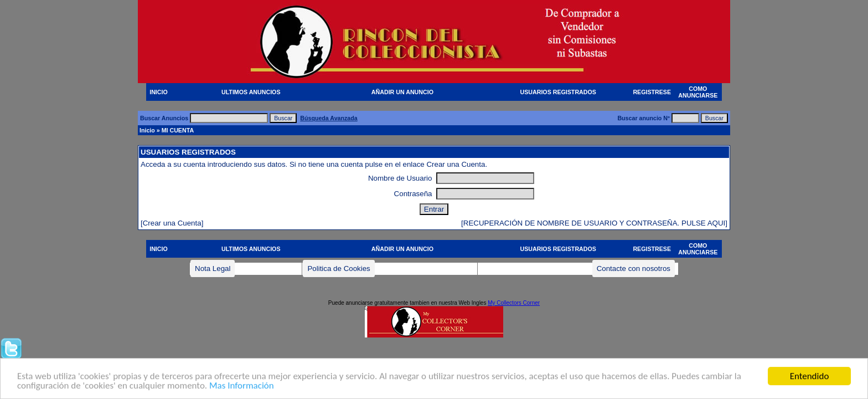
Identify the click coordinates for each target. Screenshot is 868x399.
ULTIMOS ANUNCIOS (251, 92)
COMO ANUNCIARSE (698, 92)
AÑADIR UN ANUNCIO (402, 92)
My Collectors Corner (514, 303)
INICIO (159, 92)
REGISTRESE (652, 92)
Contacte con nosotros (634, 268)
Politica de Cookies (339, 268)
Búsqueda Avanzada (329, 118)
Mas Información (242, 387)
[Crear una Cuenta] (172, 223)
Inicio (147, 130)
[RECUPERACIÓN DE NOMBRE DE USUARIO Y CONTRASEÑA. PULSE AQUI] (594, 223)
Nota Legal (213, 268)
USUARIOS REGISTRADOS (558, 92)
